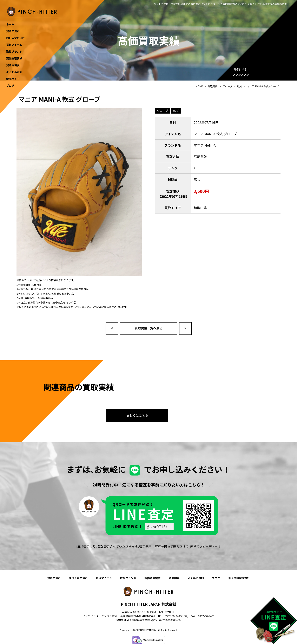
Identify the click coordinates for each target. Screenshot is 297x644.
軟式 (176, 111)
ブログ (216, 578)
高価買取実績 (152, 578)
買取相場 (174, 578)
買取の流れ (54, 578)
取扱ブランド (128, 578)
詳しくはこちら (137, 415)
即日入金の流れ (78, 578)
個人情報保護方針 (239, 578)
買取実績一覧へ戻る (149, 328)
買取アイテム (104, 578)
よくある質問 (196, 578)
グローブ (162, 111)
